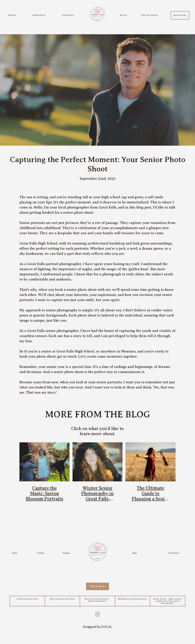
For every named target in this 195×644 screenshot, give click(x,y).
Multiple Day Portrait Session (132, 599)
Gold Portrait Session (27, 599)
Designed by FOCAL (97, 627)
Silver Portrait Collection (62, 599)
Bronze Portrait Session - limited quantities (97, 600)
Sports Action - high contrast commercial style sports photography (168, 601)
